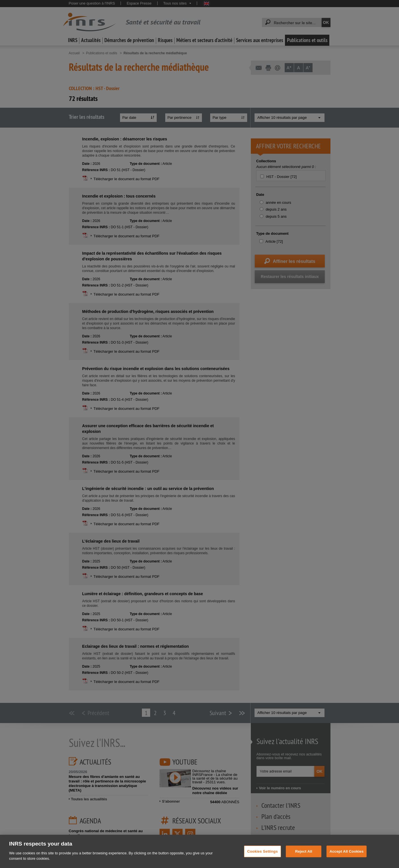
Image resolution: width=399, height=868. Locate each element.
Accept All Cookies (347, 862)
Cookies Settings (262, 862)
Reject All (304, 862)
